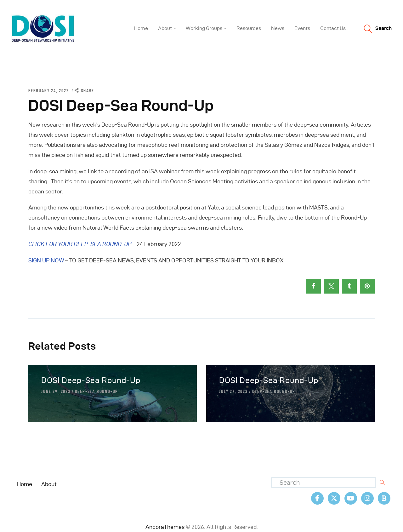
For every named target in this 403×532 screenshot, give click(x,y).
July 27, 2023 (233, 392)
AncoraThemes (165, 527)
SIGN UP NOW (46, 260)
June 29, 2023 (56, 392)
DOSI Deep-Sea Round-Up (91, 380)
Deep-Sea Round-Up (97, 392)
